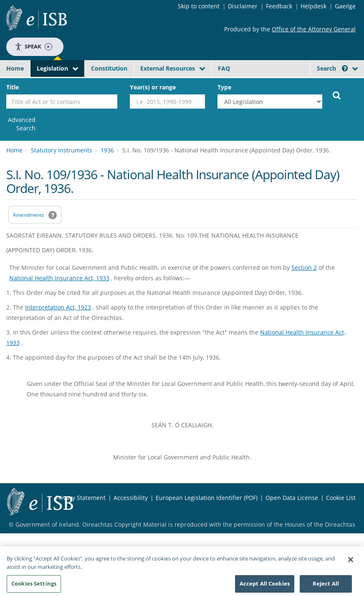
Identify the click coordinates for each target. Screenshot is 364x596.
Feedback (279, 6)
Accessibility (131, 498)
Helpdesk (313, 6)
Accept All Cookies (265, 586)
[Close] (351, 562)
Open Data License (292, 498)
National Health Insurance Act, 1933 (59, 278)
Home (15, 68)
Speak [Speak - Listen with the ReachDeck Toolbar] (33, 47)
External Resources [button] (168, 68)
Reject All (326, 586)
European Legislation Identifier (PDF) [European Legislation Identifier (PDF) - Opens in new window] (207, 498)
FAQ (224, 68)
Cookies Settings (34, 586)
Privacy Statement (81, 498)
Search (332, 68)
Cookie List (341, 498)
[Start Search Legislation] (337, 95)
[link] (21, 124)
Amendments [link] (29, 215)
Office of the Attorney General (314, 29)
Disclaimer (243, 6)
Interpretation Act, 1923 (58, 307)
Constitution (109, 68)
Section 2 (304, 268)
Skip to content (199, 6)
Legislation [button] (52, 68)
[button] (345, 68)
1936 (107, 150)
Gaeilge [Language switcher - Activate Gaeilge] (345, 6)
